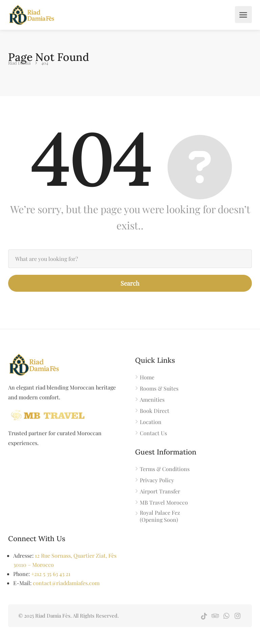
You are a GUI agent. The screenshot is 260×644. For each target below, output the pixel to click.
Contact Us (153, 433)
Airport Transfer (160, 491)
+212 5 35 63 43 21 (51, 574)
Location (151, 422)
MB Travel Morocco (164, 502)
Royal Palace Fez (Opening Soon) (160, 516)
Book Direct (155, 411)
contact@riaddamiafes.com (66, 583)
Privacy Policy (157, 480)
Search (130, 283)
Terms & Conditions (165, 469)
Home (147, 377)
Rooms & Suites (159, 388)
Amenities (152, 399)
